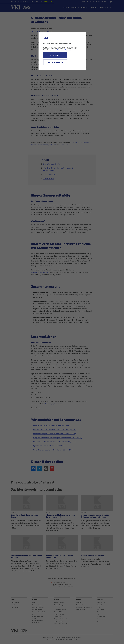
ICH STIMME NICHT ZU (55, 62)
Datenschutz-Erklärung (64, 50)
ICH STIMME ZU (55, 55)
